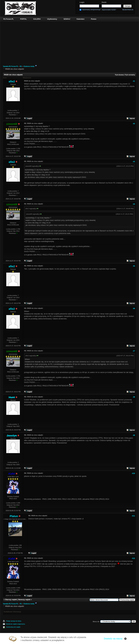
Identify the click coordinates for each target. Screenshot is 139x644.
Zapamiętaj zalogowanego (91, 10)
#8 (134, 397)
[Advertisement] (69, 42)
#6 (134, 308)
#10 (133, 473)
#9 (134, 435)
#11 (133, 516)
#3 (134, 162)
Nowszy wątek (24, 600)
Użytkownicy (52, 19)
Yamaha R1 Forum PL (11, 66)
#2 (134, 124)
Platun (14, 516)
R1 (21, 66)
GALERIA (37, 19)
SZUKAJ (67, 19)
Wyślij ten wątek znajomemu (16, 624)
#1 (134, 81)
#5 (134, 266)
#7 (134, 351)
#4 (134, 204)
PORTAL (23, 19)
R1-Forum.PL (9, 19)
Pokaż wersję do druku (14, 621)
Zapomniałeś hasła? (109, 10)
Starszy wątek (11, 600)
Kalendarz (81, 19)
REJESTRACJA (128, 10)
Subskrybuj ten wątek (13, 627)
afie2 (12, 81)
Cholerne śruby (29, 66)
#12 (133, 558)
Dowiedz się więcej (113, 639)
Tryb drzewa (119, 75)
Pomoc (94, 19)
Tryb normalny (130, 75)
